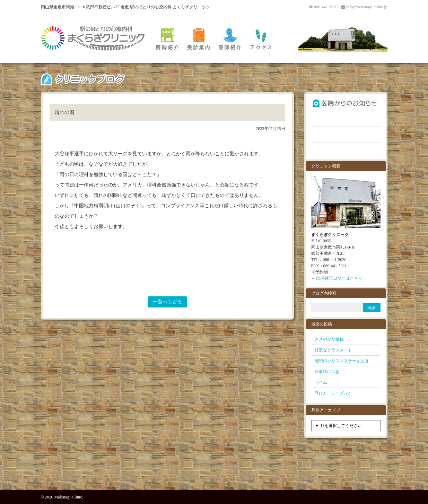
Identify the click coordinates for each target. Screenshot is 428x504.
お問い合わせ (346, 150)
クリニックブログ (346, 134)
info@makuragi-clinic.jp (367, 7)
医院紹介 (167, 38)
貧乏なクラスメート (333, 350)
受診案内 (199, 38)
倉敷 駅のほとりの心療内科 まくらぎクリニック (93, 38)
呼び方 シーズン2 (332, 393)
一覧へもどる (167, 302)
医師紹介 (230, 38)
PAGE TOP (214, 474)
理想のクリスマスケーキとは (342, 361)
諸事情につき (327, 372)
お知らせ (346, 103)
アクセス (261, 38)
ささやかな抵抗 (329, 339)
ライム (321, 382)
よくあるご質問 (346, 119)
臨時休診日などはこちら (339, 278)
